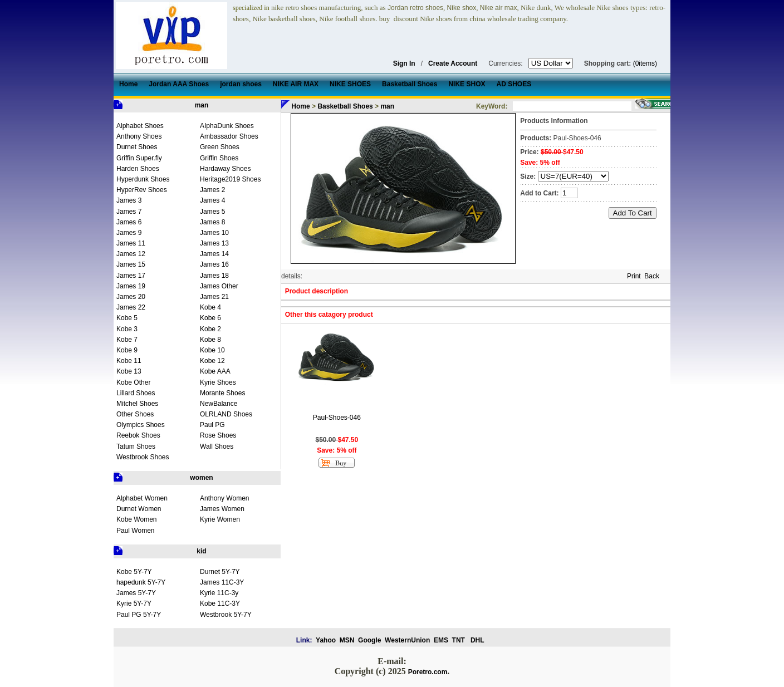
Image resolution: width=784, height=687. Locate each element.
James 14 (214, 254)
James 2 (212, 190)
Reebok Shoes (138, 435)
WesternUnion (407, 640)
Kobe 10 (212, 350)
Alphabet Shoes (140, 126)
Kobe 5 (127, 318)
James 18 (214, 276)
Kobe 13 (129, 371)
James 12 (131, 254)
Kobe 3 (127, 329)
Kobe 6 (210, 318)
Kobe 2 (210, 329)
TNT (459, 640)
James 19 (131, 286)
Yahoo (326, 640)
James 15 (131, 264)
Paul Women (135, 531)
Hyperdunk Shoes (143, 179)
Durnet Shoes (137, 147)
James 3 (129, 200)
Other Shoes (135, 414)
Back (652, 276)
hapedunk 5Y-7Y (141, 582)
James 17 (131, 276)
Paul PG (212, 425)
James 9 (129, 233)
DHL (477, 640)
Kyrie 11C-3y (219, 593)
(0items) (645, 63)
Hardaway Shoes (225, 169)
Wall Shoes (217, 446)
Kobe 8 (210, 340)
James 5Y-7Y (136, 593)
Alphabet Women (142, 498)
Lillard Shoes (136, 393)
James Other (219, 286)
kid (201, 551)
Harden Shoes (138, 169)
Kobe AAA (215, 371)
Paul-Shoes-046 (337, 418)
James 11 (131, 243)
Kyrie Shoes (218, 382)
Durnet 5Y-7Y (220, 572)
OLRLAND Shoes (226, 414)
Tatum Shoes (136, 446)
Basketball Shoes (345, 106)
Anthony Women (225, 498)
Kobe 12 (212, 361)
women (201, 478)
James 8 (212, 222)
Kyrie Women (220, 519)
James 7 (129, 212)
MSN (347, 640)
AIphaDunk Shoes (227, 126)
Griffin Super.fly (139, 158)
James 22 (131, 307)
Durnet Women (139, 509)
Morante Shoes (222, 393)
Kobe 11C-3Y (220, 603)
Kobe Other (133, 382)
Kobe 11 (129, 361)
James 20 (131, 297)
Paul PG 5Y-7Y (139, 615)
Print (634, 276)
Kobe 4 (210, 307)
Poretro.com (428, 672)
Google (369, 640)
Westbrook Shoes (143, 457)
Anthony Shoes (139, 136)
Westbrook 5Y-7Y (226, 615)
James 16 (214, 264)
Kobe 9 (127, 350)
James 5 (212, 212)
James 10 (214, 233)
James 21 (214, 297)
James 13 (214, 243)
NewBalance (219, 404)
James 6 (129, 222)
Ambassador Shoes (229, 136)
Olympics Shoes (141, 425)
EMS (441, 640)
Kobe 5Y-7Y (134, 572)
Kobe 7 (127, 340)
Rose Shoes (218, 435)
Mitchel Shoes (137, 404)
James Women (222, 509)
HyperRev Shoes (142, 190)
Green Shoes (220, 147)
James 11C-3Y (222, 582)
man (202, 105)
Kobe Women (137, 519)
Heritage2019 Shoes (230, 179)
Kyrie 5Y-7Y (134, 603)
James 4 (212, 200)
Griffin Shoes (219, 158)
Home (300, 106)
